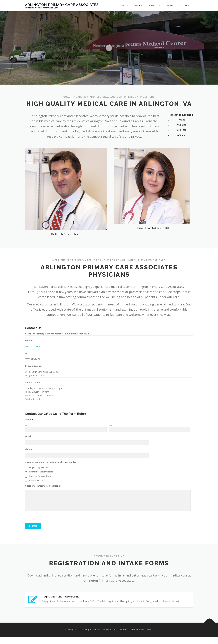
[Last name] (150, 430)
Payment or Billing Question (41, 472)
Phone (29, 449)
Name (29, 420)
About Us (155, 6)
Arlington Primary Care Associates (62, 5)
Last (111, 425)
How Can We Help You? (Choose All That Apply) (51, 462)
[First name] (66, 430)
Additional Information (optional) (43, 486)
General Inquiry (36, 480)
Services (139, 6)
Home (126, 6)
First (27, 425)
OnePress (124, 637)
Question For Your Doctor (40, 476)
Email (28, 436)
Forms (170, 6)
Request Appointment (39, 468)
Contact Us (186, 6)
